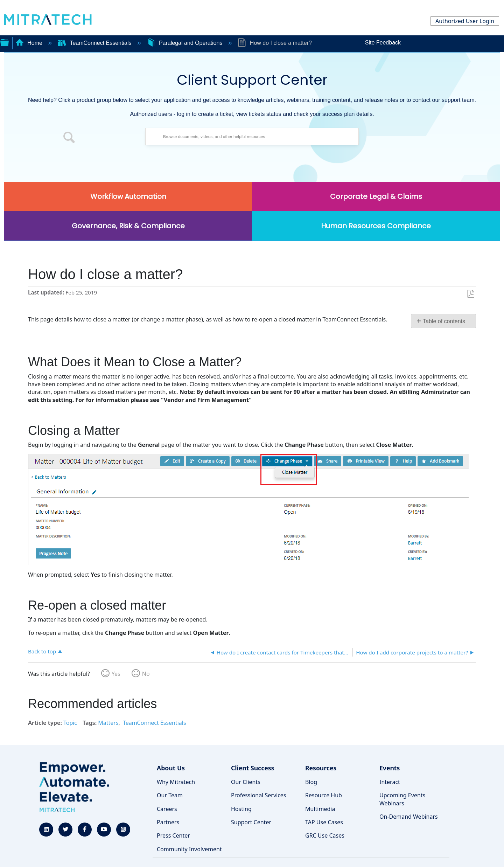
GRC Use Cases (325, 835)
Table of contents (444, 321)
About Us (171, 768)
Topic (70, 723)
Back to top (42, 651)
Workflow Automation (128, 196)
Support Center (251, 822)
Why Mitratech (176, 782)
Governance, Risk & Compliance (128, 226)
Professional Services (259, 795)
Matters (108, 723)
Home (30, 43)
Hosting (241, 809)
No (146, 674)
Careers (167, 809)
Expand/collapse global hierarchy (5, 42)
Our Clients (246, 782)
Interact (390, 782)
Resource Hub (324, 795)
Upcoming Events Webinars (402, 799)
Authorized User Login (465, 21)
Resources (321, 768)
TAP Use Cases (324, 822)
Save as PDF (471, 294)
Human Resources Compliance (376, 226)
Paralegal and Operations (185, 43)
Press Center (173, 835)
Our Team (170, 795)
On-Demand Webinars (409, 817)
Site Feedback (383, 43)
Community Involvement (189, 849)
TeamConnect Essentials (95, 43)
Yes (116, 674)
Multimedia (320, 809)
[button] (69, 138)
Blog (311, 782)
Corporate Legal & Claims (376, 196)
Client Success (253, 768)
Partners (168, 822)
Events (390, 768)
